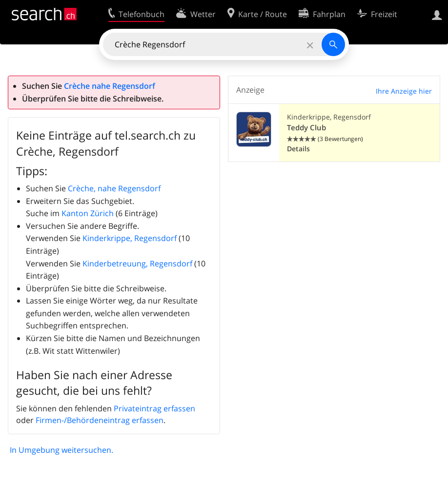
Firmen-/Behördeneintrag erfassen (100, 420)
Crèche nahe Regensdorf (110, 86)
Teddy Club (306, 128)
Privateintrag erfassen (154, 408)
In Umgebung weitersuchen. (61, 450)
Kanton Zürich (88, 213)
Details (298, 149)
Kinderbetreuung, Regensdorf (137, 263)
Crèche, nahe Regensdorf (114, 188)
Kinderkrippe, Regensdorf (130, 238)
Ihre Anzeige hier (404, 91)
